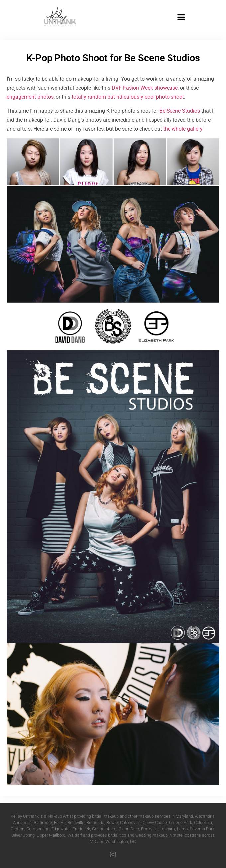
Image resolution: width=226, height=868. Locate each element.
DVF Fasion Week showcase (145, 88)
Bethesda (95, 823)
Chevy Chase (155, 823)
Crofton (17, 829)
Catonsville (130, 823)
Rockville (149, 829)
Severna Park (202, 829)
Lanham (167, 829)
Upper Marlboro (51, 835)
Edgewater (61, 829)
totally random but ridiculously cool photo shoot (128, 97)
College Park (180, 823)
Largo (182, 829)
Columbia (203, 823)
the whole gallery (183, 129)
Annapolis (22, 823)
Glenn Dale (129, 829)
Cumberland (38, 829)
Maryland (184, 816)
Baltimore (43, 823)
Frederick (81, 829)
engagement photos (30, 97)
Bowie (112, 823)
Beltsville (76, 823)
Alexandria (205, 816)
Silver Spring (23, 835)
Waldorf (75, 835)
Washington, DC (120, 842)
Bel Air (60, 823)
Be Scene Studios (180, 111)
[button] (181, 17)
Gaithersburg (104, 829)
